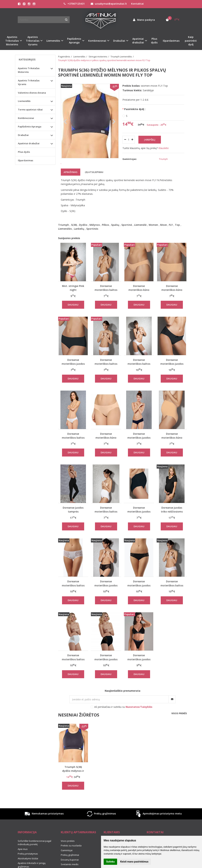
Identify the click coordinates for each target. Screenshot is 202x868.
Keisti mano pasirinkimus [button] (134, 862)
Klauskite (164, 148)
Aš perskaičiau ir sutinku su (123, 717)
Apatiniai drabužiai (29, 143)
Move (163, 235)
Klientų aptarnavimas (78, 842)
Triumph (64, 235)
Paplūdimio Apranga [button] (74, 41)
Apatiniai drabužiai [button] (138, 41)
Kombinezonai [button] (97, 41)
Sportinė (127, 235)
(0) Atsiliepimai (94, 182)
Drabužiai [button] (119, 41)
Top (177, 235)
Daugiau (73, 315)
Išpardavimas (171, 41)
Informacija (27, 842)
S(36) (74, 235)
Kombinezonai (26, 118)
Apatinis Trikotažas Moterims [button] (12, 41)
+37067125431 (74, 4)
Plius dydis (154, 41)
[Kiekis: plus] (132, 140)
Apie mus (23, 859)
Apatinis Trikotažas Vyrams (29, 82)
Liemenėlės (65, 239)
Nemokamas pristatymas (44, 824)
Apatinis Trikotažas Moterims (29, 70)
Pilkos (105, 235)
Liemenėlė (140, 235)
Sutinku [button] (110, 862)
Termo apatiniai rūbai (30, 110)
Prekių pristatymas (28, 864)
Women (153, 235)
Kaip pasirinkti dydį (191, 41)
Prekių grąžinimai (70, 865)
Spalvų (115, 235)
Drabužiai (23, 135)
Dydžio (83, 235)
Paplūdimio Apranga (30, 127)
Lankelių (79, 239)
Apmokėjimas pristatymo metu (158, 824)
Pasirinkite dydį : (135, 109)
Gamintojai (67, 860)
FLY (171, 235)
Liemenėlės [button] (53, 41)
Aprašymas (71, 182)
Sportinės (92, 239)
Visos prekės (179, 723)
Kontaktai (137, 4)
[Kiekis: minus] (125, 140)
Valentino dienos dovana (32, 93)
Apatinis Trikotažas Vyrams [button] (33, 41)
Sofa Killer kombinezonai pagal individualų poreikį (34, 853)
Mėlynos (95, 235)
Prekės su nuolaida (71, 855)
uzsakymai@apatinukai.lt (109, 4)
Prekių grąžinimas (101, 824)
